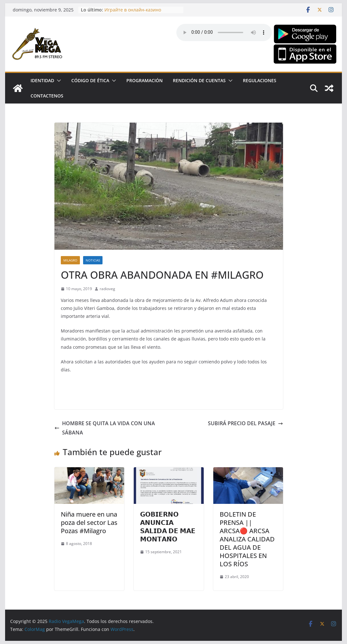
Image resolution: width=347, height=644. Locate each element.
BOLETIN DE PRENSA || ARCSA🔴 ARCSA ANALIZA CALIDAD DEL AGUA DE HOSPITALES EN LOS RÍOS (247, 539)
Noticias (93, 260)
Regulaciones (260, 80)
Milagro (70, 260)
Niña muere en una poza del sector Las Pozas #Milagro (89, 522)
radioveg (107, 289)
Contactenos (47, 96)
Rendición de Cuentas (199, 80)
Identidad (42, 80)
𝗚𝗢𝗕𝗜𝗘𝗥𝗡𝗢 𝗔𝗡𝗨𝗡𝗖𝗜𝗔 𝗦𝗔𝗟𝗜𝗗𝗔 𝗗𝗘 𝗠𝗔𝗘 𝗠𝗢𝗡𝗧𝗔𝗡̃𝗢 (168, 527)
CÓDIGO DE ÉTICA (90, 80)
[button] (58, 81)
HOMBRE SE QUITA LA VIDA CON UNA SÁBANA (105, 428)
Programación (145, 80)
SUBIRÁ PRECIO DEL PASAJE (245, 423)
